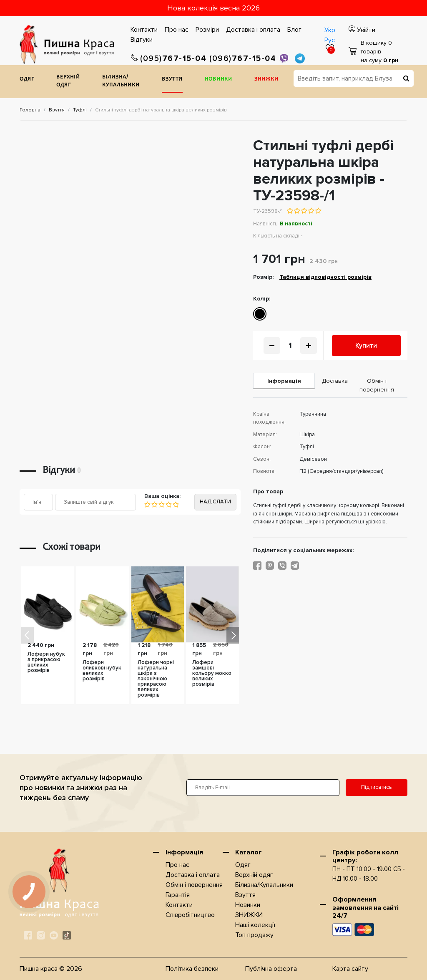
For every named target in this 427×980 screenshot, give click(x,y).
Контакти (144, 30)
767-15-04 (169, 59)
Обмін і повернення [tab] (377, 385)
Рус (330, 40)
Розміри (207, 30)
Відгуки (142, 40)
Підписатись (376, 787)
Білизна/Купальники (121, 82)
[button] (233, 635)
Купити (366, 346)
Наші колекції (255, 925)
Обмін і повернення (194, 885)
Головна (30, 110)
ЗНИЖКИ (266, 80)
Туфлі (80, 110)
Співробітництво (190, 915)
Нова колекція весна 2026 (213, 8)
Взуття (172, 80)
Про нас (177, 30)
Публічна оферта (271, 969)
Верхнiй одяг (68, 82)
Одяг (27, 80)
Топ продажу (254, 935)
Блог (294, 30)
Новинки (219, 80)
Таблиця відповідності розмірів (325, 277)
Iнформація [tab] (284, 381)
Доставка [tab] (334, 381)
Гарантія (178, 895)
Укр (330, 30)
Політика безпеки (192, 969)
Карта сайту (350, 969)
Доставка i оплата (253, 30)
